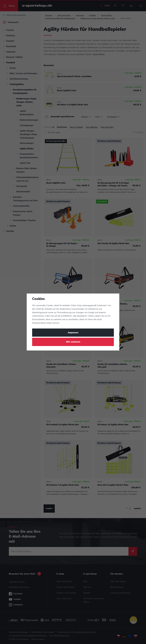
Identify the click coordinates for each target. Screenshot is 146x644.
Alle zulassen (73, 342)
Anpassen (73, 333)
